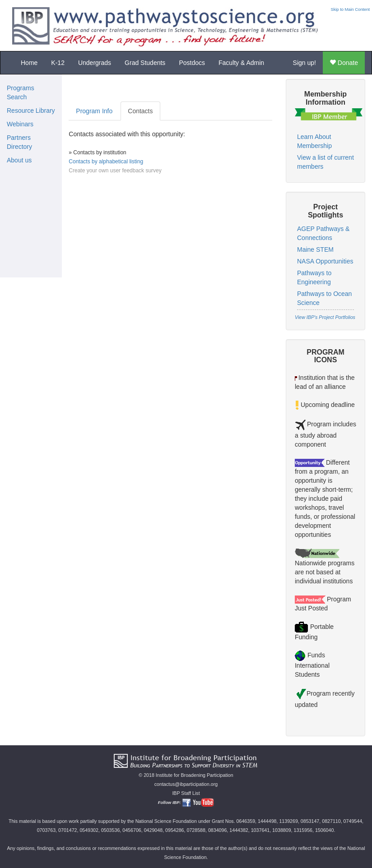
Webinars (20, 124)
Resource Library (31, 111)
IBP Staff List (186, 793)
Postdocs (192, 63)
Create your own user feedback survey (115, 171)
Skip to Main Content (350, 9)
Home (29, 63)
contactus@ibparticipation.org (186, 784)
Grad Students (145, 63)
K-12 (58, 63)
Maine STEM (315, 249)
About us (19, 160)
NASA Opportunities (325, 261)
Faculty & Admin (241, 63)
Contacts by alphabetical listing (106, 162)
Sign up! (305, 63)
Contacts (140, 111)
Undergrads (95, 63)
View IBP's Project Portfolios (325, 317)
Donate (344, 63)
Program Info (94, 111)
